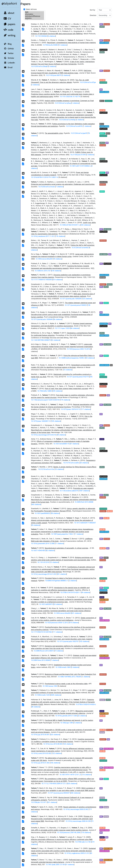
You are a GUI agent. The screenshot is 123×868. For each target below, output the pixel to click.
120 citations (87, 299)
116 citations (87, 775)
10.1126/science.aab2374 (69, 491)
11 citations (60, 544)
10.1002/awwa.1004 (50, 686)
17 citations (79, 534)
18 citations (58, 259)
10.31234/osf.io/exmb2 (80, 248)
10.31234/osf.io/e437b (74, 126)
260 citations (75, 793)
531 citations (52, 802)
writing (9, 35)
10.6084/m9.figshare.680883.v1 (57, 581)
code (8, 30)
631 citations (76, 613)
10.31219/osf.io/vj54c (71, 463)
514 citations (74, 623)
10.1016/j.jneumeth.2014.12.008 (43, 544)
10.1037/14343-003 (38, 551)
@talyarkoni (9, 3)
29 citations (36, 525)
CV (7, 19)
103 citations (84, 641)
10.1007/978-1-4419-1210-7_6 (70, 775)
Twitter (8, 53)
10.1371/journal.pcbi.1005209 (70, 299)
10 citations (68, 370)
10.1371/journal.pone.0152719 (78, 377)
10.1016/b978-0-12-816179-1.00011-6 (45, 177)
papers (9, 24)
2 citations (66, 75)
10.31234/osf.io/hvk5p (67, 120)
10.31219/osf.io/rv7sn (46, 469)
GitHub (8, 49)
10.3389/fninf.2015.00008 (84, 502)
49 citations (86, 592)
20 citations (84, 463)
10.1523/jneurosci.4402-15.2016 (78, 349)
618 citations (56, 271)
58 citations (55, 513)
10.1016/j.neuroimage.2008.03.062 (76, 809)
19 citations (59, 651)
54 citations (90, 358)
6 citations (52, 36)
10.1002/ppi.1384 (67, 723)
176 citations (60, 236)
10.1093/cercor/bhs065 (62, 613)
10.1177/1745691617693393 (42, 280)
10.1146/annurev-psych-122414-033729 (45, 400)
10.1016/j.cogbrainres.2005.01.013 (77, 853)
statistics (34, 18)
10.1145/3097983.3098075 (41, 340)
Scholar (9, 58)
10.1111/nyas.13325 (62, 328)
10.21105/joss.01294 (78, 155)
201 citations (62, 574)
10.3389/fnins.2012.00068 (41, 660)
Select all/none (31, 9)
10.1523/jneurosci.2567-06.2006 (69, 833)
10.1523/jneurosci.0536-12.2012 (57, 623)
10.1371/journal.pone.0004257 (59, 793)
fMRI (34, 12)
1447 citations (84, 491)
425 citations (72, 784)
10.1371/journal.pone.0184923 (76, 305)
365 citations (36, 504)
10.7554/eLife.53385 (50, 45)
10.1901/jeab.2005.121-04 (55, 865)
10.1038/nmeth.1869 (63, 667)
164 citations (68, 744)
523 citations (55, 735)
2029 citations (56, 695)
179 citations (65, 400)
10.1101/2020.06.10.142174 (70, 97)
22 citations (56, 340)
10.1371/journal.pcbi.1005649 (42, 319)
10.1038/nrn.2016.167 (43, 271)
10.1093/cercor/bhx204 (44, 259)
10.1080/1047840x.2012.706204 (69, 677)
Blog (7, 44)
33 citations (58, 604)
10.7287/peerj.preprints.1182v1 (62, 534)
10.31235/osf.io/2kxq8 (39, 66)
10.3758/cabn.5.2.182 (83, 842)
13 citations (63, 45)
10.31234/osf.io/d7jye (88, 82)
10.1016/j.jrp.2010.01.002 (40, 763)
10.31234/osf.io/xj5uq (63, 103)
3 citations (35, 85)
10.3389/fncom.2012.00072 (44, 651)
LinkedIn (9, 63)
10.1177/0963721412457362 (42, 632)
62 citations (50, 551)
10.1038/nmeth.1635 (42, 695)
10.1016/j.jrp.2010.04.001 (40, 735)
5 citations (52, 66)
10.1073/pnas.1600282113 (41, 421)
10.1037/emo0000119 (61, 444)
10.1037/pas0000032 (42, 513)
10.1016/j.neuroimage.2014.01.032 (44, 574)
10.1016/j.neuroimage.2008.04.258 (78, 821)
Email (8, 67)
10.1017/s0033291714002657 (85, 523)
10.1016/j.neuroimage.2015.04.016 (44, 435)
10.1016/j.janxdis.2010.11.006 (66, 716)
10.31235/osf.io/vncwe (46, 187)
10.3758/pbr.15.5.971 (39, 802)
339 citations (57, 391)
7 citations (60, 187)
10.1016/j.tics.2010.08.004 (53, 744)
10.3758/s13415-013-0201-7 (70, 592)
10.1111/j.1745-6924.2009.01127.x (54, 784)
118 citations (86, 833)
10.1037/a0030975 (46, 604)
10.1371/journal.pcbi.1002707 (68, 641)
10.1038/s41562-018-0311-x (70, 225)
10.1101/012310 (43, 562)
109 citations (56, 421)
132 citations (57, 753)
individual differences (34, 16)
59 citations (61, 435)
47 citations (74, 444)
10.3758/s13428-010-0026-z (86, 704)
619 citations (58, 280)
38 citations (36, 707)
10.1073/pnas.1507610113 (71, 409)
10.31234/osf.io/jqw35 (79, 133)
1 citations (87, 126)
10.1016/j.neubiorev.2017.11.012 (43, 236)
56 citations (58, 319)
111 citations (58, 632)
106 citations (55, 763)
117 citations (86, 409)
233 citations (85, 225)
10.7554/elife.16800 (44, 391)
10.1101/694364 (41, 36)
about (9, 13)
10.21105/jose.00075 (54, 75)
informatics (34, 14)
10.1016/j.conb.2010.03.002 (41, 753)
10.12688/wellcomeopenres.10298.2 (72, 358)
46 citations (75, 328)
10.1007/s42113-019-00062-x (80, 166)
